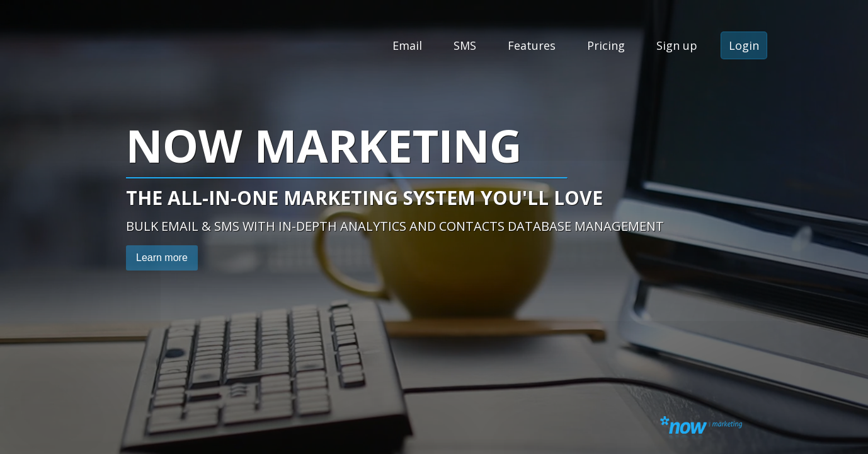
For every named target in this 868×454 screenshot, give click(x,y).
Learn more (162, 258)
